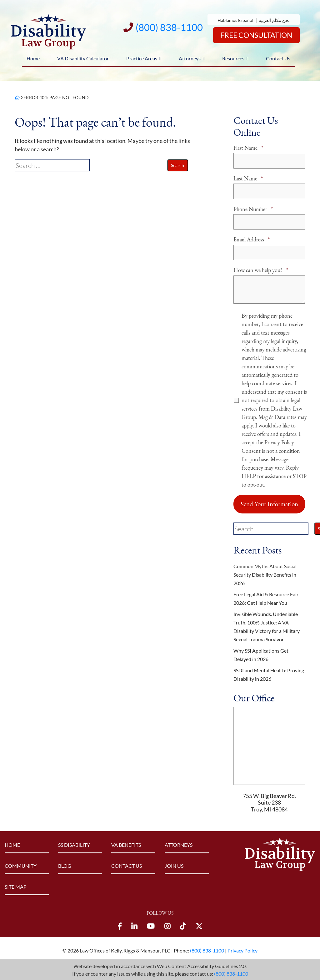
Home (33, 58)
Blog (65, 865)
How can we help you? (261, 269)
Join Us (174, 865)
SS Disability (74, 844)
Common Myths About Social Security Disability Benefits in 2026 (265, 574)
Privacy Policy (242, 950)
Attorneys (190, 58)
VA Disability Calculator (83, 58)
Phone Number (253, 209)
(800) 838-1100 (231, 973)
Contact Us (278, 58)
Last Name (248, 178)
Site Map (16, 886)
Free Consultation (255, 35)
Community (21, 865)
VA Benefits (126, 844)
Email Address (252, 239)
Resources (233, 58)
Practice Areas (142, 58)
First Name (248, 148)
